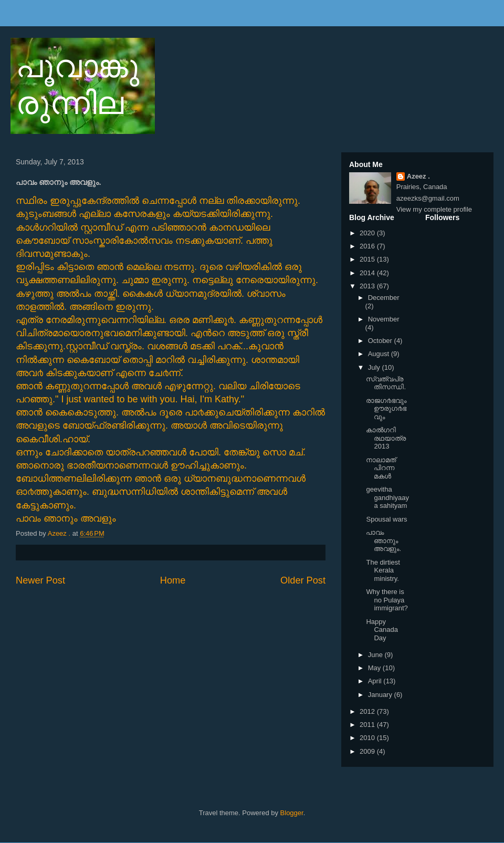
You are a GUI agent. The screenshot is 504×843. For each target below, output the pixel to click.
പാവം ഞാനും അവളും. (384, 540)
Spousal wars (386, 519)
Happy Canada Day (382, 630)
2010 (368, 738)
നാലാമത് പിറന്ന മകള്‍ (381, 468)
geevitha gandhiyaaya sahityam (387, 497)
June (376, 655)
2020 (368, 233)
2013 (368, 286)
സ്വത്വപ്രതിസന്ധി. (386, 383)
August (380, 354)
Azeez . (418, 176)
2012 (368, 711)
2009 (368, 751)
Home (173, 580)
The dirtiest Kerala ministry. (383, 570)
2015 (368, 259)
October (381, 341)
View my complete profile (434, 209)
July (375, 367)
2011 (368, 725)
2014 (368, 273)
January (381, 695)
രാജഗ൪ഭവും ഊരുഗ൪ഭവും (386, 409)
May (375, 668)
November (384, 319)
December (384, 298)
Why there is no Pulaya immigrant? (387, 600)
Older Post (303, 580)
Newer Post (40, 580)
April (376, 681)
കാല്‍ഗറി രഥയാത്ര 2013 (386, 438)
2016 (368, 246)
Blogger (292, 813)
